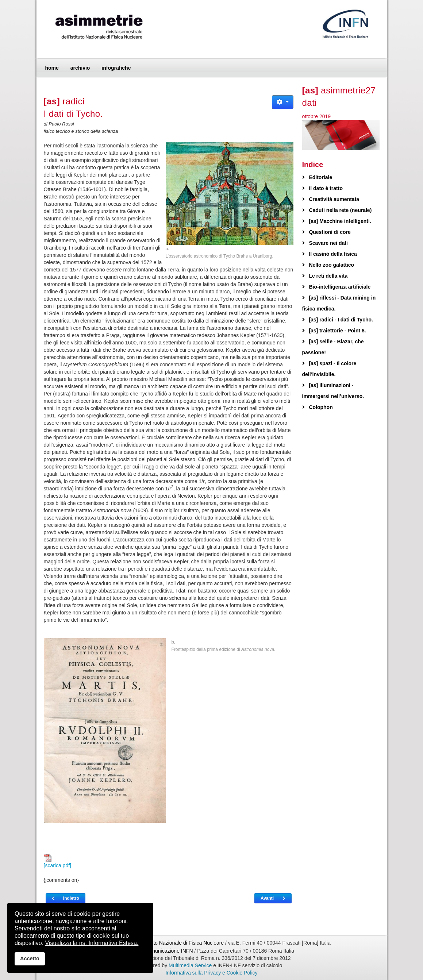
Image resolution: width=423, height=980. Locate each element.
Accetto (30, 958)
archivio (80, 68)
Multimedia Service (190, 965)
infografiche (116, 68)
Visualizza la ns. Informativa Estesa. (92, 943)
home (52, 68)
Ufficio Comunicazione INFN (161, 951)
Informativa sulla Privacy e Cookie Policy (211, 973)
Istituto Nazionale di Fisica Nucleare (184, 943)
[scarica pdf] (57, 861)
